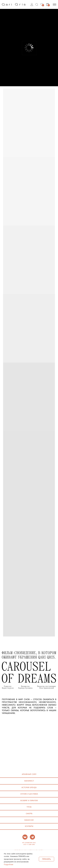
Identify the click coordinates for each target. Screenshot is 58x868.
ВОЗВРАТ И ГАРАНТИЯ (29, 800)
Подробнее (9, 864)
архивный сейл (29, 774)
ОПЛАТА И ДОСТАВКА (29, 794)
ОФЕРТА (29, 814)
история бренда (29, 787)
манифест (29, 781)
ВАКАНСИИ (29, 820)
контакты (29, 826)
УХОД (29, 807)
